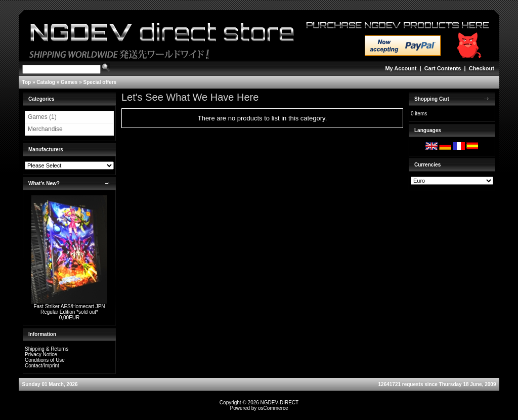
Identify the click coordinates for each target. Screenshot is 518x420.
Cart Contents (443, 68)
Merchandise (45, 129)
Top (27, 82)
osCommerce (273, 408)
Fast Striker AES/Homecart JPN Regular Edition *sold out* (69, 309)
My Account (401, 68)
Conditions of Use (45, 360)
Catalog (46, 82)
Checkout (482, 68)
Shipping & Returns (47, 349)
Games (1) (42, 117)
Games (69, 82)
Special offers (100, 82)
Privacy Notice (41, 354)
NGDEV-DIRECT (280, 403)
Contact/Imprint (42, 366)
